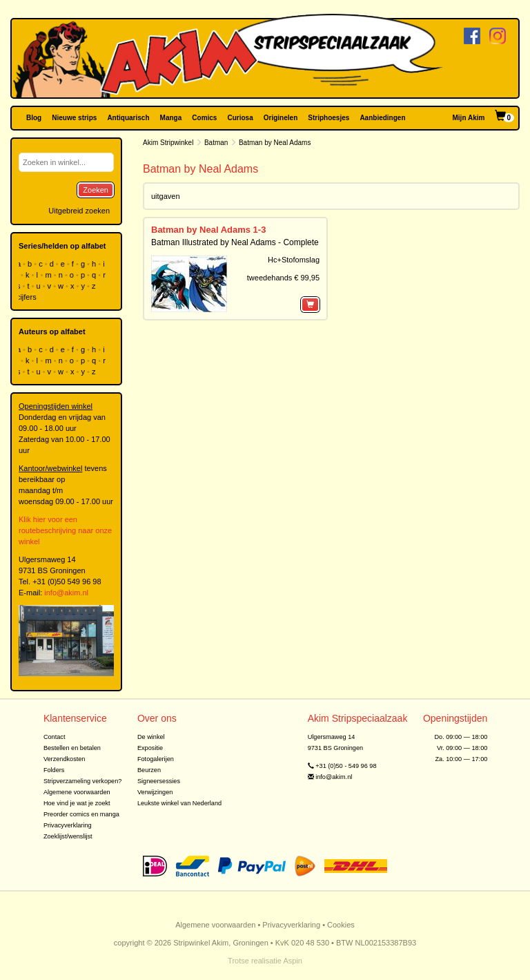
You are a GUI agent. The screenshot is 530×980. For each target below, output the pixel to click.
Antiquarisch (128, 118)
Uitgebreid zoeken (79, 211)
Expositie (150, 748)
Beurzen (149, 770)
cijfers (28, 297)
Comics (204, 118)
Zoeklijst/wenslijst (68, 836)
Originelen (281, 118)
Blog (34, 118)
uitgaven (166, 196)
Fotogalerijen (156, 759)
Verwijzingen (155, 792)
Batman (216, 143)
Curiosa (240, 118)
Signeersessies (159, 781)
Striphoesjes (328, 118)
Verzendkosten (65, 759)
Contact (55, 737)
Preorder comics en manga (81, 814)
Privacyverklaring (68, 825)
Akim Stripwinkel (168, 143)
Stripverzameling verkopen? (83, 781)
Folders (54, 770)
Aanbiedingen (382, 118)
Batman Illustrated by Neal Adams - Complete (235, 242)
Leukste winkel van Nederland (179, 803)
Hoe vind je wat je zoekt (77, 803)
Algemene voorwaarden (77, 792)
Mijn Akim (469, 118)
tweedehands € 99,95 (283, 278)
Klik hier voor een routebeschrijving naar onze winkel (65, 530)
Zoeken (96, 190)
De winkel (151, 737)
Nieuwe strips (74, 118)
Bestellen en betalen (72, 748)
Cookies (341, 925)
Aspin (293, 961)
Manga (171, 118)
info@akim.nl (66, 593)
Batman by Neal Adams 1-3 (208, 230)
